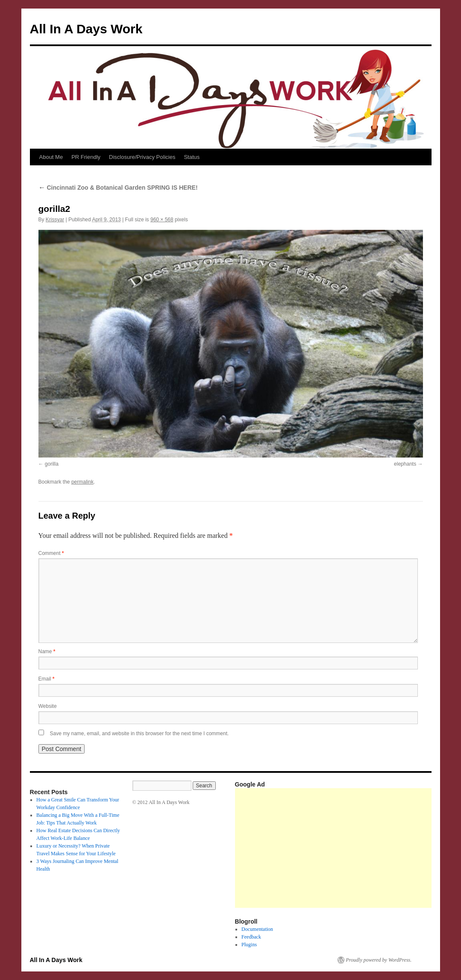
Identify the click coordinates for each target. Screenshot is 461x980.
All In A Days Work (86, 29)
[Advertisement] (348, 848)
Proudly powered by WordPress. (379, 960)
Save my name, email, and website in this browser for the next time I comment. (139, 734)
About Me (51, 157)
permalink (82, 482)
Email (47, 679)
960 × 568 (162, 220)
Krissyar (55, 220)
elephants (405, 464)
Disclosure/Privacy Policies (142, 157)
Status (192, 157)
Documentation (257, 929)
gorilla (52, 464)
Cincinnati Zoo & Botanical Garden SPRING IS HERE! (118, 188)
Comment (51, 553)
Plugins (249, 945)
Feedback (251, 937)
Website (48, 706)
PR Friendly (86, 157)
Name (47, 651)
